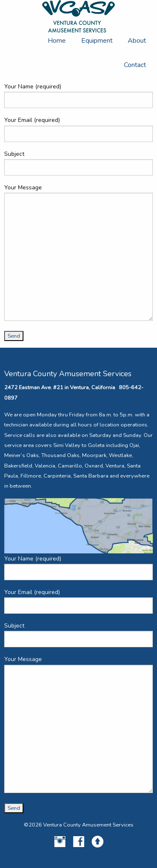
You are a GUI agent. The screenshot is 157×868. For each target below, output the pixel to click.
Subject (78, 163)
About (137, 41)
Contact (135, 65)
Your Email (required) (78, 129)
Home (57, 41)
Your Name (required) (78, 95)
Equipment (97, 41)
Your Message (78, 252)
